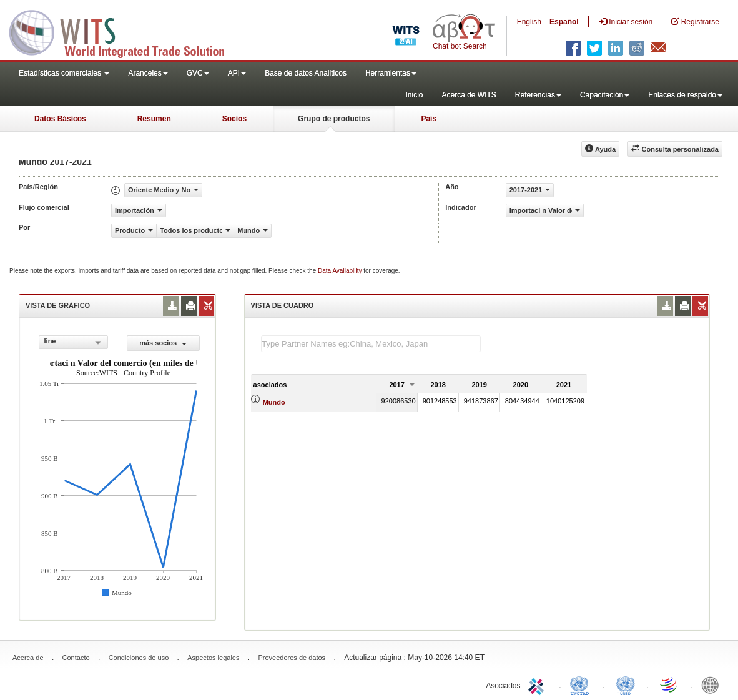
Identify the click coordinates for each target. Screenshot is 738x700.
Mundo (274, 402)
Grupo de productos (334, 119)
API (237, 73)
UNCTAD (582, 684)
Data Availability (341, 271)
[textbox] (371, 344)
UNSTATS (626, 684)
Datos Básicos (60, 119)
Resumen (154, 119)
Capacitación (605, 95)
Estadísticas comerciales (64, 73)
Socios (234, 119)
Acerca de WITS (469, 95)
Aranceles (148, 73)
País (429, 119)
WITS (125, 31)
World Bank (713, 684)
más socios (163, 343)
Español (564, 22)
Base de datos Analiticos (306, 73)
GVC (198, 73)
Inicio (414, 95)
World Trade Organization (669, 684)
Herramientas (391, 73)
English (529, 22)
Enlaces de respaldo (685, 95)
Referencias (538, 95)
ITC (538, 684)
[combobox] (73, 342)
